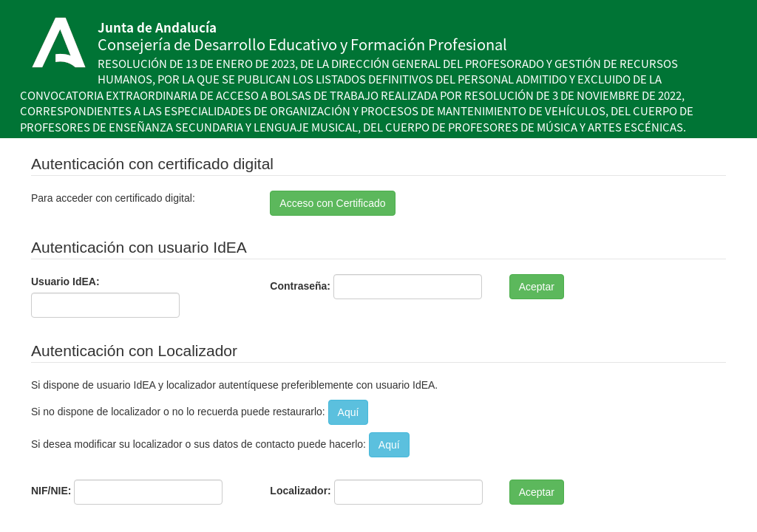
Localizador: (300, 491)
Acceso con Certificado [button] (332, 203)
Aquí (349, 412)
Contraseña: (300, 286)
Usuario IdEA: (65, 282)
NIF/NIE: (51, 491)
